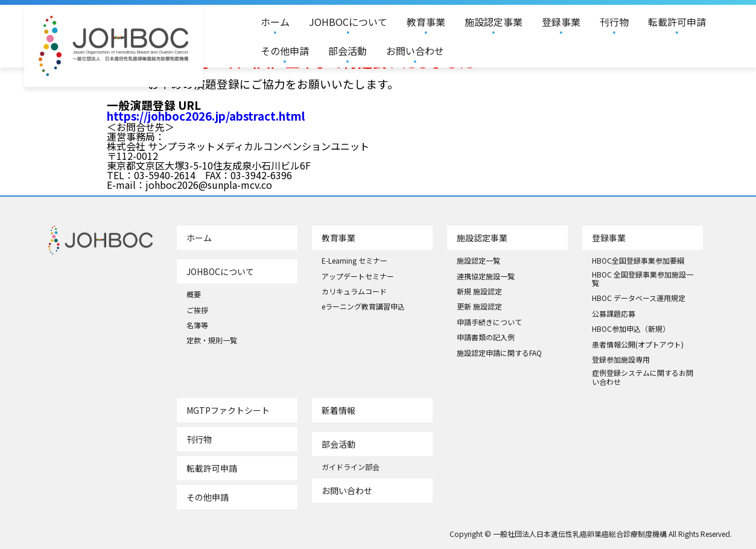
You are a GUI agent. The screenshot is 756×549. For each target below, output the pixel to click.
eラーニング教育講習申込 (363, 306)
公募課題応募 (614, 314)
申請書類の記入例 (486, 337)
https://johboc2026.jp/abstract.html (206, 116)
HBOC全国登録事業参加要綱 (638, 261)
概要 (194, 294)
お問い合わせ (415, 51)
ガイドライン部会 (351, 467)
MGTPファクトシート (228, 410)
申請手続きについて (489, 322)
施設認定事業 (494, 22)
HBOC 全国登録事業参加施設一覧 (643, 279)
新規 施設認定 (479, 291)
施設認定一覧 (478, 261)
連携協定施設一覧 (486, 276)
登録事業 (561, 22)
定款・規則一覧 (212, 340)
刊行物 (614, 22)
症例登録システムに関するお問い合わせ (643, 377)
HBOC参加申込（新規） (631, 329)
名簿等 (197, 325)
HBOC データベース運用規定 (639, 298)
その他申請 (285, 51)
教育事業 (426, 22)
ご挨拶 (197, 310)
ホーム (275, 22)
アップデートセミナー (358, 276)
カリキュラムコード (354, 291)
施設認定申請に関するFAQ (499, 353)
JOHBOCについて (348, 22)
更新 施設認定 (479, 306)
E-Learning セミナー (354, 261)
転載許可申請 (677, 22)
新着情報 (338, 410)
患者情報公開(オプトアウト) (638, 344)
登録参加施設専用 (621, 360)
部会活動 (348, 51)
